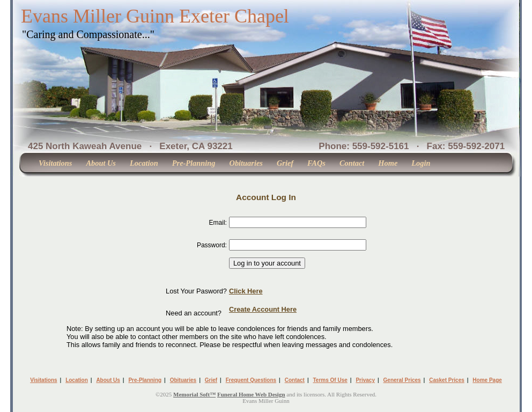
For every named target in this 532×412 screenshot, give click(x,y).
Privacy (365, 380)
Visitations (55, 163)
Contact (352, 163)
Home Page (487, 380)
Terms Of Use (330, 380)
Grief (285, 163)
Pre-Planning (194, 163)
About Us (101, 163)
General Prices (402, 380)
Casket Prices (447, 380)
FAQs (316, 163)
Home (388, 163)
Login (421, 163)
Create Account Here (263, 309)
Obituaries (246, 163)
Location (144, 163)
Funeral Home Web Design (251, 394)
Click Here (246, 291)
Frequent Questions (251, 380)
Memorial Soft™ (194, 394)
